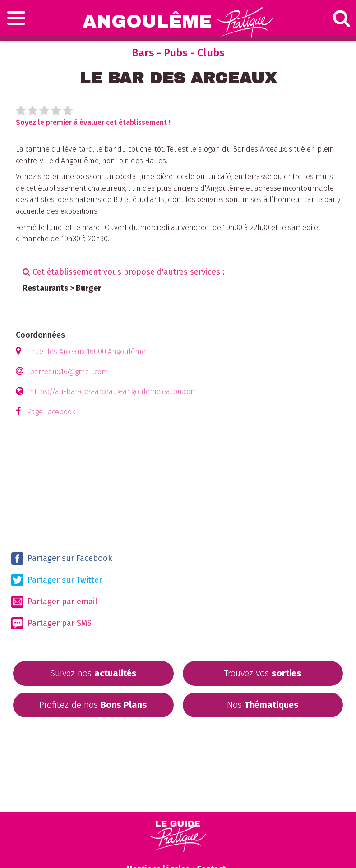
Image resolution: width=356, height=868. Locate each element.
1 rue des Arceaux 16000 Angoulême (86, 351)
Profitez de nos (93, 705)
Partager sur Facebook (62, 558)
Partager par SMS (51, 623)
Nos (263, 705)
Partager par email (54, 602)
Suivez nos (93, 673)
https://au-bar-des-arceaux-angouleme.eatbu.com (113, 392)
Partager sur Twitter (57, 580)
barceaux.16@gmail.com (69, 372)
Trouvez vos (263, 673)
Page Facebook (51, 412)
